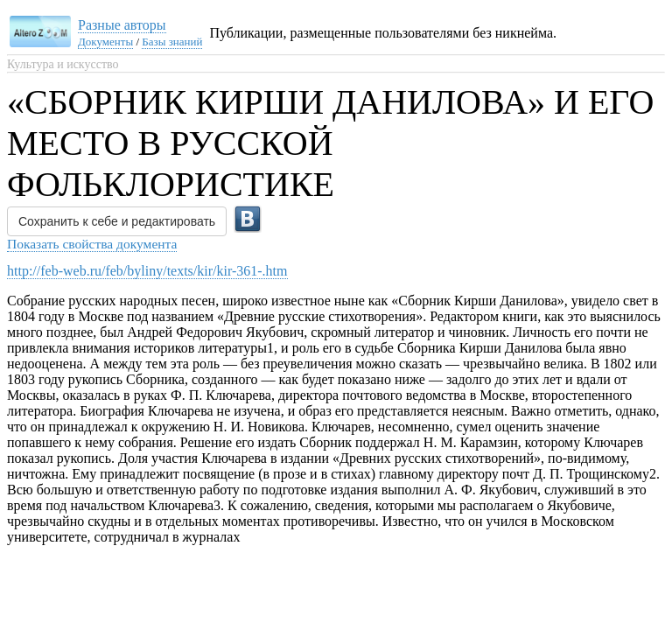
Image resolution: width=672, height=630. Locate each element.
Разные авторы (122, 25)
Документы (105, 42)
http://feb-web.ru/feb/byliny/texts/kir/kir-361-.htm (147, 271)
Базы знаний (172, 42)
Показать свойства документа (92, 244)
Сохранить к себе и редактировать (117, 221)
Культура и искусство (63, 64)
